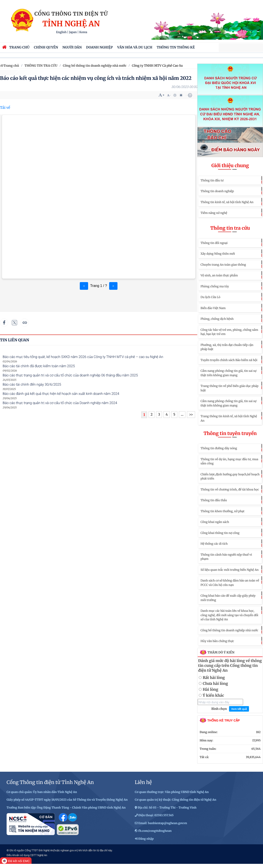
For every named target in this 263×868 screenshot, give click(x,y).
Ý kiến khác (213, 695)
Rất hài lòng (214, 678)
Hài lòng (211, 689)
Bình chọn (219, 709)
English (61, 32)
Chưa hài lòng (215, 684)
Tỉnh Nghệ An (71, 24)
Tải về (5, 108)
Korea (83, 32)
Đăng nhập (146, 839)
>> (191, 415)
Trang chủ (11, 66)
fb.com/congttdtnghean (155, 831)
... (182, 415)
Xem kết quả (239, 709)
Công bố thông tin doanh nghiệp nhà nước (95, 66)
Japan (73, 32)
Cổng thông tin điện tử (71, 14)
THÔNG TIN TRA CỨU (41, 66)
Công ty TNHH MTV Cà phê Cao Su (157, 66)
